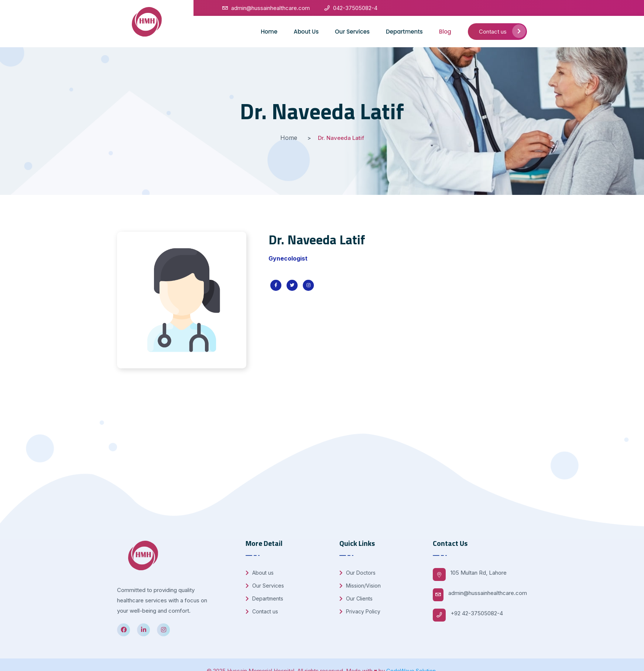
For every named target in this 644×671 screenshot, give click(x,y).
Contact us (502, 31)
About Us (306, 32)
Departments (404, 32)
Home (269, 32)
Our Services (352, 32)
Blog (445, 32)
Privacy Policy (360, 611)
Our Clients (356, 598)
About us (260, 573)
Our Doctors (357, 573)
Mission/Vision (360, 586)
